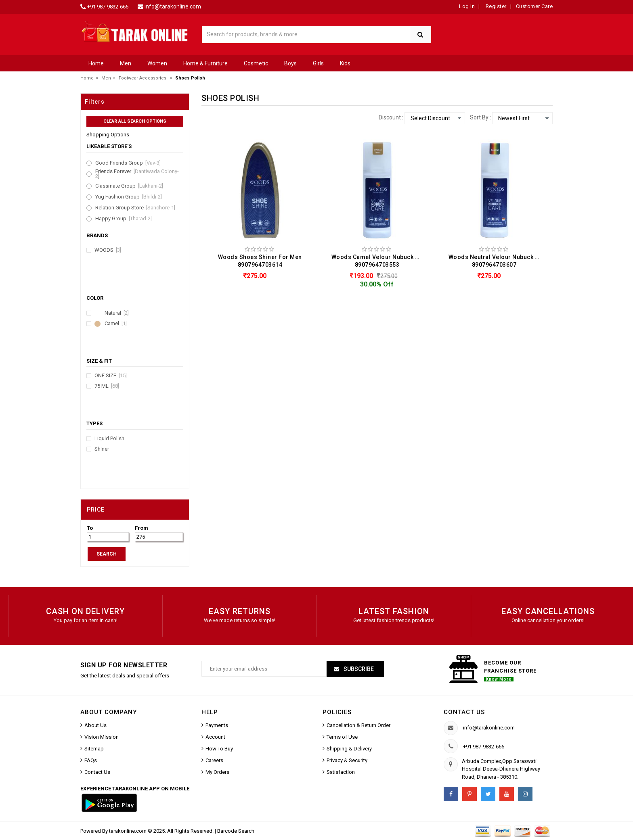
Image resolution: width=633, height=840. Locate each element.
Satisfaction (341, 772)
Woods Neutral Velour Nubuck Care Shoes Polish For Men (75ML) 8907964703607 (496, 261)
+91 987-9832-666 (108, 7)
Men (126, 63)
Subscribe (358, 669)
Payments (217, 725)
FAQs (91, 760)
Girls (318, 63)
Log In (467, 6)
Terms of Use (342, 737)
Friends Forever (137, 174)
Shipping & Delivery (349, 749)
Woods (108, 250)
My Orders (217, 772)
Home (96, 63)
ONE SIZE (111, 376)
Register (495, 6)
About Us (95, 725)
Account (215, 737)
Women (157, 63)
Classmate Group (129, 186)
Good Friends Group (128, 163)
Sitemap (94, 749)
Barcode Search (236, 831)
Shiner (102, 449)
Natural (117, 313)
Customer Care (534, 6)
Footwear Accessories (143, 78)
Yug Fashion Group (129, 197)
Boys (290, 63)
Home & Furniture (205, 63)
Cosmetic (256, 63)
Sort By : (480, 117)
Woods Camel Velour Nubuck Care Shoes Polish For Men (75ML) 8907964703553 (379, 261)
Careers (214, 760)
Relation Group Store (135, 208)
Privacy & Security (347, 760)
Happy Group (124, 219)
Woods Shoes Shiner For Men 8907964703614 (260, 261)
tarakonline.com (128, 831)
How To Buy (219, 749)
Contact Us (97, 772)
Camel (116, 324)
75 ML (107, 386)
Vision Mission (102, 737)
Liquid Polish (109, 439)
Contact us (464, 712)
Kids (345, 63)
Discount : (391, 117)
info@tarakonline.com (173, 6)
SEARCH (107, 554)
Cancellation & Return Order (358, 725)
